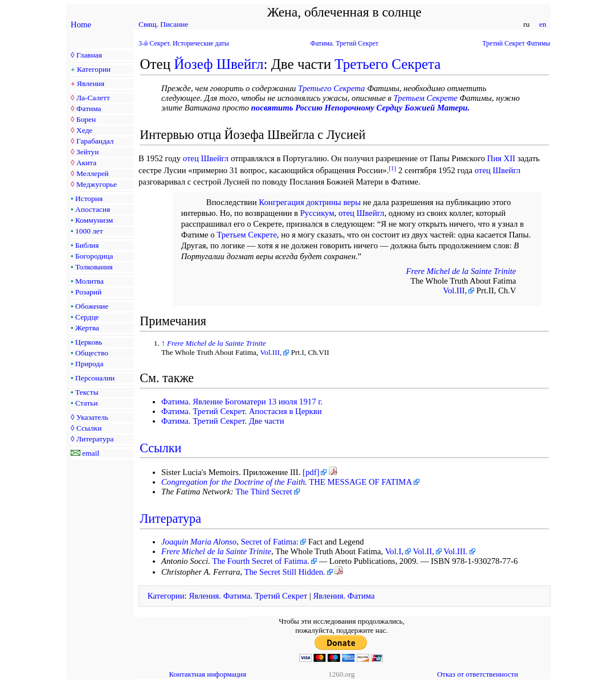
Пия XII (501, 158)
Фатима (89, 109)
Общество (92, 353)
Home (81, 24)
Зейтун (87, 152)
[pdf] (311, 472)
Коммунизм (94, 220)
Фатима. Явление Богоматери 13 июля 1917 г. (242, 402)
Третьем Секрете (426, 98)
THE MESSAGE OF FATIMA (360, 482)
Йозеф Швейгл (219, 64)
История (89, 198)
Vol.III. (455, 551)
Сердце (87, 317)
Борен (86, 119)
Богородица (94, 256)
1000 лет (89, 231)
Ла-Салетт (93, 98)
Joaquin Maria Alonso (199, 542)
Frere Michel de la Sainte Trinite (461, 271)
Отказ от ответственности (478, 674)
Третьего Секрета (387, 64)
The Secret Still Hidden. (284, 572)
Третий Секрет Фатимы (516, 43)
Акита (86, 163)
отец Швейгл (206, 158)
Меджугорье (97, 184)
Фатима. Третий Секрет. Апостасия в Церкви (242, 411)
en (543, 24)
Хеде (84, 130)
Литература (95, 439)
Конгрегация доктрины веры (310, 202)
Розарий (88, 292)
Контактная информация (208, 674)
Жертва (87, 328)
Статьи (87, 403)
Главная (89, 55)
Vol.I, (394, 551)
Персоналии (95, 378)
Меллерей (93, 173)
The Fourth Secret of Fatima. (260, 561)
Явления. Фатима (344, 596)
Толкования (94, 267)
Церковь (89, 342)
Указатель (92, 417)
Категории (94, 69)
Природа (89, 364)
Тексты (87, 392)
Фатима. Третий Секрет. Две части (223, 421)
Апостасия (93, 209)
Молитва (89, 281)
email (91, 453)
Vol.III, (455, 290)
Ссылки (89, 428)
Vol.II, (424, 551)
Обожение (92, 306)
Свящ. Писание (163, 24)
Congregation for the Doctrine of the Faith (233, 482)
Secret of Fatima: (270, 542)
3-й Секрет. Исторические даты (184, 43)
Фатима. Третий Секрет (344, 43)
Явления (91, 83)
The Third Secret (264, 492)
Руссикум (317, 213)
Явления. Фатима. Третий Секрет (248, 596)
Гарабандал (95, 141)
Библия (87, 245)
